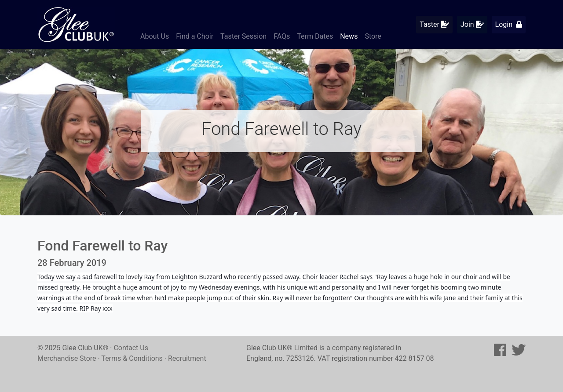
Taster (434, 24)
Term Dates (315, 36)
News (349, 36)
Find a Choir (195, 36)
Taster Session (243, 36)
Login (509, 24)
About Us (155, 36)
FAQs (282, 36)
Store (373, 36)
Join (472, 24)
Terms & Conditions (132, 358)
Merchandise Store (67, 358)
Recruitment (187, 358)
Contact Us (131, 348)
